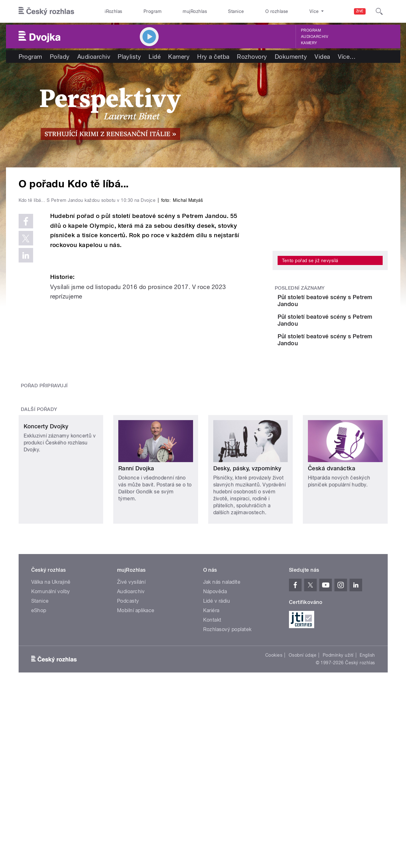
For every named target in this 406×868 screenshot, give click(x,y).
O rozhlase (277, 11)
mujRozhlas (195, 11)
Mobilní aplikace (136, 726)
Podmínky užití (338, 771)
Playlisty (129, 57)
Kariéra (211, 726)
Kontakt (212, 735)
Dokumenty (291, 57)
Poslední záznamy (300, 288)
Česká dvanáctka (332, 584)
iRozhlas (114, 11)
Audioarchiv (315, 37)
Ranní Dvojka (136, 584)
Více (347, 57)
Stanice (236, 11)
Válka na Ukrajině (51, 698)
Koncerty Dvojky (46, 584)
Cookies (274, 771)
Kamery (309, 43)
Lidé (155, 57)
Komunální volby (51, 707)
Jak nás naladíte (222, 698)
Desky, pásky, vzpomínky (247, 584)
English (367, 771)
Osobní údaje (303, 771)
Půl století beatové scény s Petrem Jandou (347, 301)
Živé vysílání (131, 698)
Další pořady (39, 525)
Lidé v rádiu (217, 717)
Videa (322, 57)
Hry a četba (213, 57)
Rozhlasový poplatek (227, 745)
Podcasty (128, 717)
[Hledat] (379, 11)
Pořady (60, 57)
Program (153, 11)
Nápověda (215, 707)
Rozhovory (252, 57)
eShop (39, 726)
